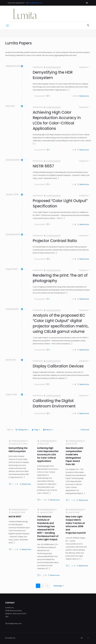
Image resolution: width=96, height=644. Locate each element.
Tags (36, 430)
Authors (48, 430)
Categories (22, 430)
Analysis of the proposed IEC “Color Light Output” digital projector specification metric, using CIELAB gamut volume (61, 323)
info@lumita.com (35, 3)
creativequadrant (53, 67)
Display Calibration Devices (58, 366)
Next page (59, 586)
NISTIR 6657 (43, 166)
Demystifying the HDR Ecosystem (53, 75)
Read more (84, 96)
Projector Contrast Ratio (55, 241)
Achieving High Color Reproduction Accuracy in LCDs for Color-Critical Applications (57, 120)
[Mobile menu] (7, 26)
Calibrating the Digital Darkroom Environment (54, 403)
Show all (84, 430)
